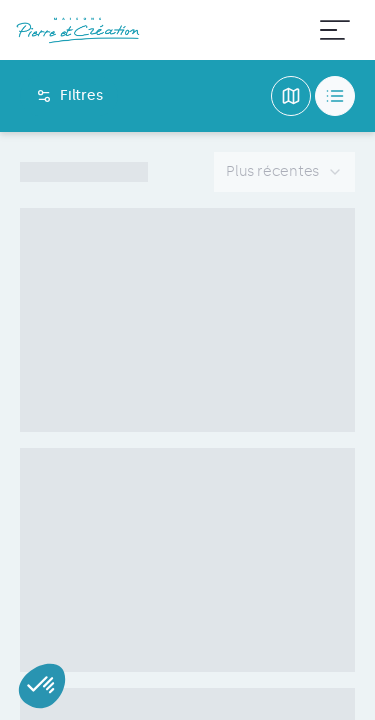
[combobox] (284, 172)
